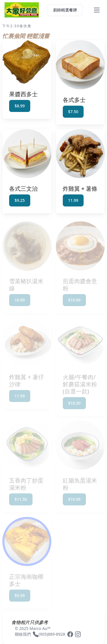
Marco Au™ (40, 628)
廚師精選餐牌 (65, 10)
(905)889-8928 (52, 634)
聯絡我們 (23, 634)
